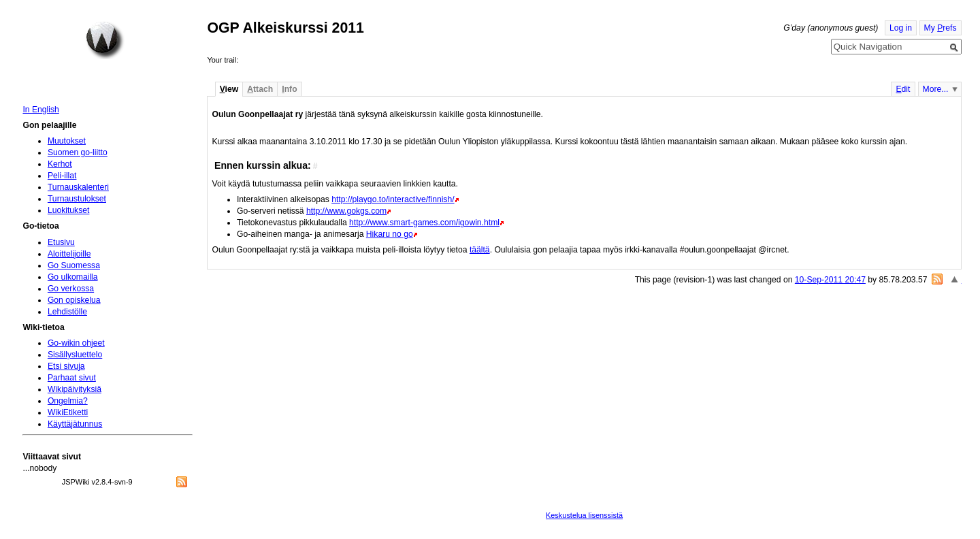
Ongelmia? (68, 401)
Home (105, 40)
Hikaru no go (390, 234)
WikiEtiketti (68, 412)
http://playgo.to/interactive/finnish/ (393, 199)
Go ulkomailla (73, 277)
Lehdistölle (67, 312)
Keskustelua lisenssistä (584, 515)
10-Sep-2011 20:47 (830, 280)
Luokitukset (69, 210)
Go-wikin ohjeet (76, 343)
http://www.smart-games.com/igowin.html (424, 223)
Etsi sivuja (66, 366)
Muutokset (67, 141)
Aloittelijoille (69, 254)
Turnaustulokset (77, 199)
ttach (260, 89)
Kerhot (60, 164)
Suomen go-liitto (78, 152)
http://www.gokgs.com (346, 211)
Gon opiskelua (74, 300)
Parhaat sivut (72, 378)
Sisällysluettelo (75, 355)
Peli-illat (62, 176)
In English (40, 110)
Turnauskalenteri (78, 187)
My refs (941, 28)
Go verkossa (71, 289)
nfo (289, 89)
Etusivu (61, 242)
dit (903, 89)
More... (936, 89)
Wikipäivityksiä (75, 389)
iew (229, 89)
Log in (901, 28)
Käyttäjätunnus (75, 424)
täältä (480, 250)
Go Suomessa (74, 265)
